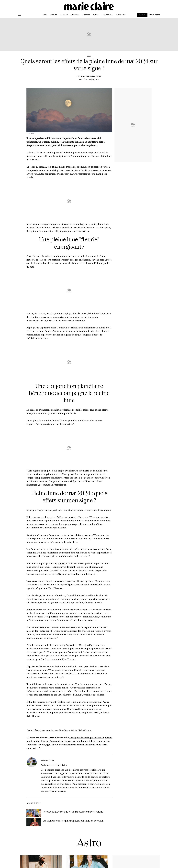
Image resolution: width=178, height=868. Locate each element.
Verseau (69, 684)
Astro (89, 844)
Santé (96, 15)
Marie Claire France (81, 730)
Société (86, 15)
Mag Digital (107, 15)
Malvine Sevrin (48, 760)
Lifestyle (75, 15)
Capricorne (32, 666)
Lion (29, 581)
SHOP (142, 15)
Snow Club (121, 15)
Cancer (62, 563)
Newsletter (155, 15)
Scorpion (39, 627)
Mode (45, 15)
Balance (31, 610)
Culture (64, 15)
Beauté (54, 15)
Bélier (30, 517)
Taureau (43, 535)
